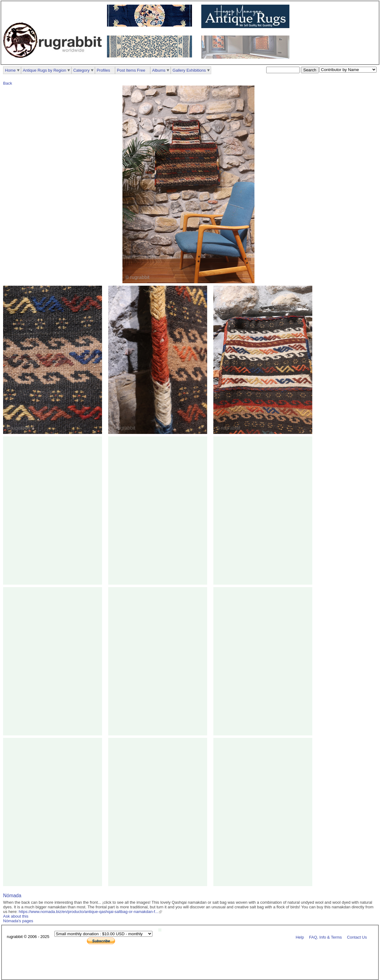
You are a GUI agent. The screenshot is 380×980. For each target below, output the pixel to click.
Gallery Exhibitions (189, 70)
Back (8, 83)
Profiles (103, 70)
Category (81, 70)
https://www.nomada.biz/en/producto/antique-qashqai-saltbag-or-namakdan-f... (89, 912)
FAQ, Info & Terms (326, 937)
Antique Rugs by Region (45, 70)
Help (300, 937)
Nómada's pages (18, 921)
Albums (159, 70)
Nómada (12, 896)
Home (10, 70)
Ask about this (16, 916)
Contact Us (357, 937)
